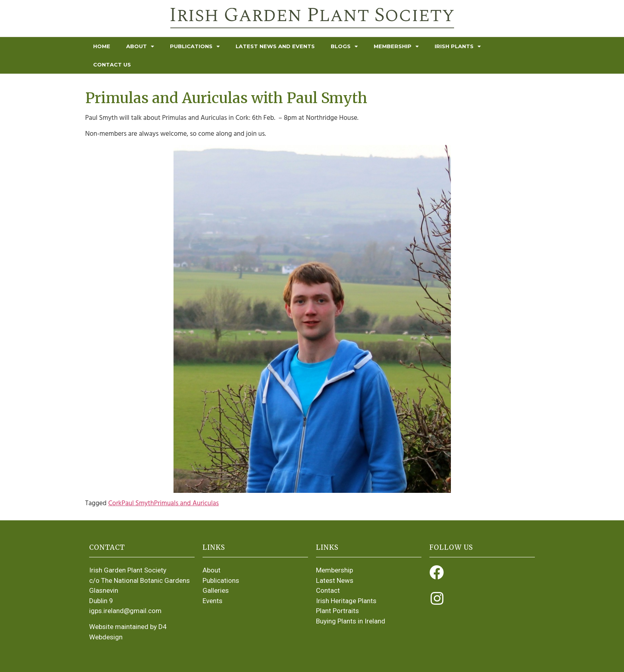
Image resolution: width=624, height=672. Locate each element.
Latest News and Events (275, 46)
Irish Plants (458, 46)
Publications (195, 46)
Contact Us (112, 64)
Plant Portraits (337, 611)
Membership (396, 46)
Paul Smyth (138, 503)
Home (102, 46)
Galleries (216, 590)
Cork (115, 503)
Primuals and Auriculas (186, 503)
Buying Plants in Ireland (351, 621)
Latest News (335, 580)
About (140, 46)
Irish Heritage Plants (346, 601)
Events (213, 601)
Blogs (344, 46)
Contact (328, 590)
